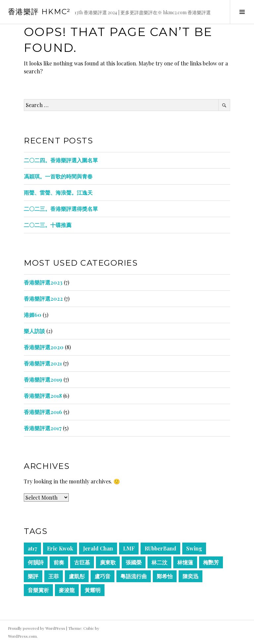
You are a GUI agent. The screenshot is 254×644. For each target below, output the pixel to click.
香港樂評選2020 (44, 347)
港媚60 (33, 315)
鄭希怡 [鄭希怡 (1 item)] (165, 576)
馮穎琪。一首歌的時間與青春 (58, 176)
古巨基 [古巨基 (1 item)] (82, 562)
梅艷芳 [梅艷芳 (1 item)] (211, 562)
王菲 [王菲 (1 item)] (54, 576)
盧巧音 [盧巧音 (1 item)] (103, 576)
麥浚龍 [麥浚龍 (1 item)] (67, 590)
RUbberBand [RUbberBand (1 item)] (160, 548)
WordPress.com (22, 636)
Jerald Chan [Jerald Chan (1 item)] (98, 548)
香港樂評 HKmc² (39, 12)
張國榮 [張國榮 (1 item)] (134, 562)
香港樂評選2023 (43, 282)
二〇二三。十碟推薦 (48, 225)
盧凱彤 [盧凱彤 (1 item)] (77, 576)
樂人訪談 (34, 331)
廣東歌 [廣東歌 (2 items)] (108, 562)
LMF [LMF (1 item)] (129, 548)
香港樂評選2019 (43, 379)
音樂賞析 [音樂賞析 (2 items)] (38, 590)
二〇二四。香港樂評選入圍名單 (61, 160)
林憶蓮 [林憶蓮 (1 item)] (185, 562)
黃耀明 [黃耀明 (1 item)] (93, 590)
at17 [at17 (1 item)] (32, 548)
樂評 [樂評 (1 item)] (33, 576)
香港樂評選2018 (43, 396)
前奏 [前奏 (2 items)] (59, 562)
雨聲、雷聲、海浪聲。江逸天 (58, 192)
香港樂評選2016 (43, 412)
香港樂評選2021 (43, 363)
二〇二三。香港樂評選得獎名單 (61, 209)
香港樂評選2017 (43, 428)
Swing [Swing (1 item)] (194, 548)
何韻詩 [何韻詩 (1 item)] (36, 562)
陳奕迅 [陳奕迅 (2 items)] (190, 576)
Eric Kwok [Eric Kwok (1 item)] (60, 548)
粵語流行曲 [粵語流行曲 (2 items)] (134, 576)
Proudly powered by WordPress (37, 628)
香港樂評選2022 (43, 299)
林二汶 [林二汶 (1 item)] (159, 562)
